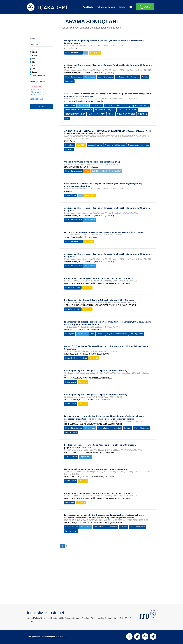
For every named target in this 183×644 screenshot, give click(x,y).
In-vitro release (71, 432)
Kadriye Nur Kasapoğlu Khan (76, 358)
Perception (69, 81)
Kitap (34, 62)
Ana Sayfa (88, 7)
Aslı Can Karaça (71, 457)
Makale (35, 52)
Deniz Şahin (70, 145)
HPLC (67, 118)
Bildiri (34, 72)
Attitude (145, 77)
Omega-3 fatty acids (106, 77)
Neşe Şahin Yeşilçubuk (74, 52)
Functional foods (122, 77)
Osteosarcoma (133, 145)
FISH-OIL (111, 114)
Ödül (34, 65)
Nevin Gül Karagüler (73, 288)
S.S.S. (122, 7)
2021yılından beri (37, 95)
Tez (34, 69)
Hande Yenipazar (72, 527)
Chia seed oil (116, 428)
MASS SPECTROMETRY (96, 114)
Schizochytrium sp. (95, 145)
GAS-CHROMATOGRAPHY (127, 110)
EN (130, 7)
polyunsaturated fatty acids (105, 110)
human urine (110, 106)
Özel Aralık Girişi (37, 99)
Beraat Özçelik (71, 195)
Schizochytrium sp (136, 334)
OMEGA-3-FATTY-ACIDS (126, 114)
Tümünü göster (36, 87)
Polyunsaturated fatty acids (115, 145)
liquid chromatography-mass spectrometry (133, 106)
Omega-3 (69, 149)
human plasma (97, 106)
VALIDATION (142, 114)
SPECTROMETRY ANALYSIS (75, 114)
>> (76, 546)
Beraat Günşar (71, 382)
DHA (92, 334)
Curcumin (128, 428)
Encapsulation (103, 428)
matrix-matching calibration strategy (79, 110)
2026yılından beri (37, 89)
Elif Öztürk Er (70, 106)
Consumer (135, 77)
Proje (34, 59)
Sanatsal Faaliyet (39, 75)
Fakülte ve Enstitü (106, 7)
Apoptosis (145, 145)
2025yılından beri (37, 92)
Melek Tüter (70, 503)
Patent (35, 55)
